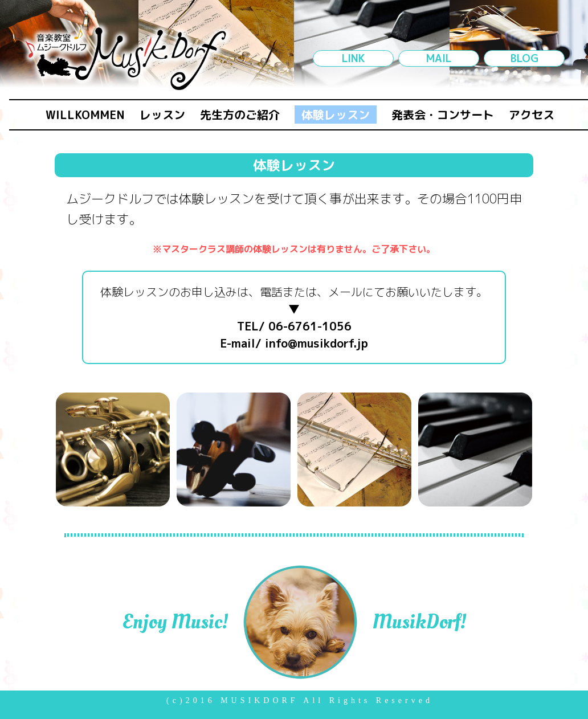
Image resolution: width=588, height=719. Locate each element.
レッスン (162, 115)
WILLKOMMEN (85, 115)
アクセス (532, 115)
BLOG (524, 58)
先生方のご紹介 (240, 115)
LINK (354, 58)
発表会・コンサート (443, 115)
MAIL (439, 58)
